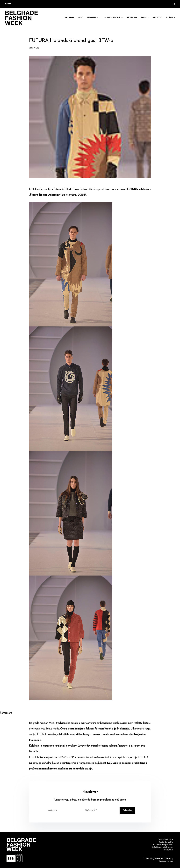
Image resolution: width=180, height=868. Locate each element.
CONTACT (171, 18)
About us (158, 18)
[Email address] (100, 810)
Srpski (8, 4)
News (81, 18)
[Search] (174, 4)
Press (146, 18)
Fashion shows (114, 18)
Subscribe (127, 811)
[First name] (63, 810)
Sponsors (132, 18)
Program (69, 18)
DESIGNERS (94, 18)
